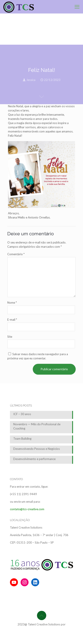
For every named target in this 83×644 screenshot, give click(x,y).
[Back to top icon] (42, 615)
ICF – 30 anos (22, 414)
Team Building (22, 439)
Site (10, 337)
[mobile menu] (77, 7)
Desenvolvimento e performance (34, 459)
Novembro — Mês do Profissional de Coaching (37, 426)
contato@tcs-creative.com (27, 509)
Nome (12, 303)
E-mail (12, 320)
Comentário (16, 254)
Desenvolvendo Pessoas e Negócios (37, 449)
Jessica (31, 80)
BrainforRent (42, 629)
